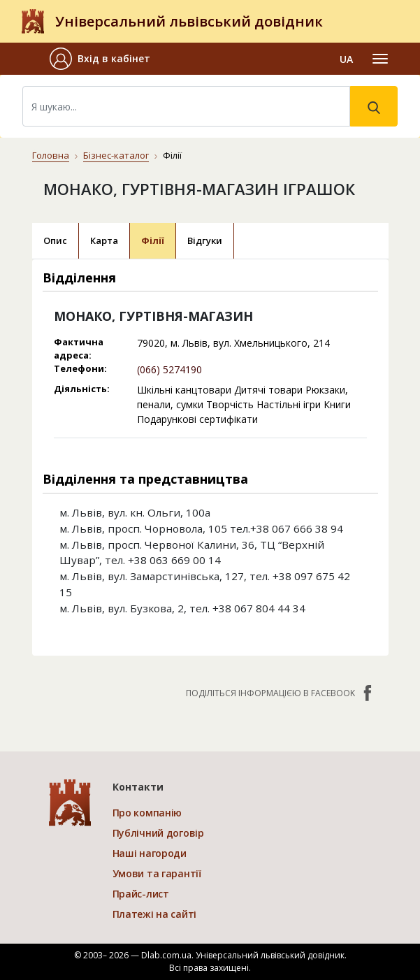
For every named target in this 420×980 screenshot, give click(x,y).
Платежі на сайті (155, 914)
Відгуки (205, 240)
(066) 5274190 (169, 369)
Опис (55, 240)
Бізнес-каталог (116, 155)
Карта (104, 240)
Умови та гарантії (157, 873)
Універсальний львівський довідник (189, 21)
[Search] (186, 106)
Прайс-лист (141, 894)
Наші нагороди (150, 853)
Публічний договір (158, 833)
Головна (51, 155)
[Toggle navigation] (380, 59)
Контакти (138, 787)
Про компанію (147, 813)
